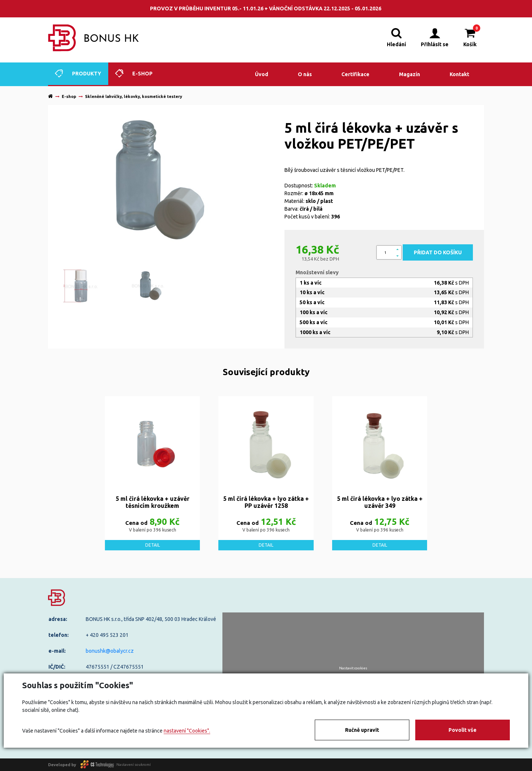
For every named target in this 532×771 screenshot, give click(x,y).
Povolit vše (463, 730)
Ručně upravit (362, 730)
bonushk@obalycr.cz (110, 651)
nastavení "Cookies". (187, 731)
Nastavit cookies (353, 668)
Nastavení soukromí (134, 765)
